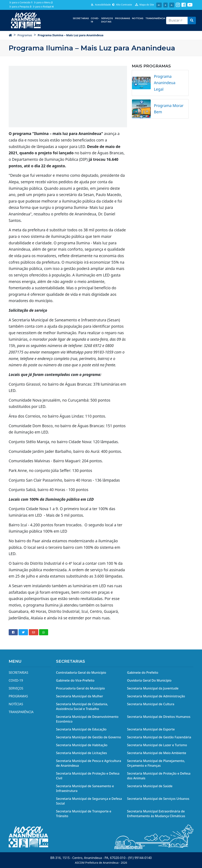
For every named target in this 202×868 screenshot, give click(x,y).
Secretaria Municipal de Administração (156, 696)
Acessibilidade (101, 5)
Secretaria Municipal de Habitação (82, 745)
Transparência (155, 18)
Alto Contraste (122, 5)
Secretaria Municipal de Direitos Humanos (159, 717)
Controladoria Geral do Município (81, 673)
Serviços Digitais (107, 20)
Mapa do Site (145, 5)
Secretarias (81, 18)
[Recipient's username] (177, 20)
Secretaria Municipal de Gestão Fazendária (159, 737)
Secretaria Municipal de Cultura (151, 704)
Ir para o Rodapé (43, 7)
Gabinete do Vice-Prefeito (75, 680)
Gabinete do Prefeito (143, 673)
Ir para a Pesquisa (20, 7)
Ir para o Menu (43, 2)
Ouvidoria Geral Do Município (149, 680)
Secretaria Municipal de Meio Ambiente (157, 753)
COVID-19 (95, 20)
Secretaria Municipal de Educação (81, 729)
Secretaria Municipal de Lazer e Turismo (157, 745)
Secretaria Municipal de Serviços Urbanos (158, 799)
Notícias (138, 18)
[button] (192, 20)
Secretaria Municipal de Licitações (81, 753)
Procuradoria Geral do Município (80, 688)
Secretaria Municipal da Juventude (153, 688)
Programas (123, 18)
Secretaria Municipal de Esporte (151, 729)
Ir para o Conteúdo (21, 2)
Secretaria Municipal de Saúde (150, 786)
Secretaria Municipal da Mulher (79, 696)
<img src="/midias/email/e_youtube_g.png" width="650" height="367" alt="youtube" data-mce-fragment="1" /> (68, 96)
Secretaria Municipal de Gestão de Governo (89, 737)
